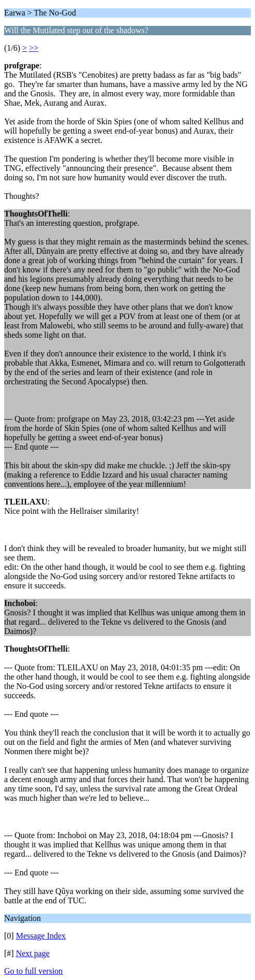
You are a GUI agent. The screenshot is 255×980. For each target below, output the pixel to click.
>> (34, 48)
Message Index (41, 936)
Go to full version (33, 971)
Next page (33, 953)
